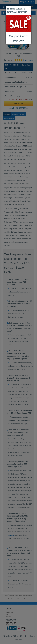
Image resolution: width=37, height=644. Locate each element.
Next (30, 37)
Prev (7, 37)
